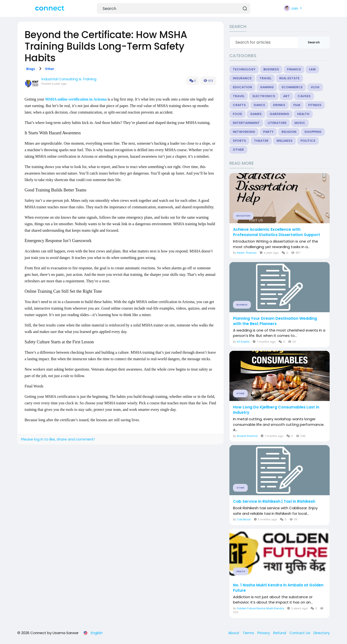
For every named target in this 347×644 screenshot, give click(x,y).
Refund (280, 633)
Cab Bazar (244, 519)
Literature (277, 123)
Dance (259, 105)
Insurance (242, 78)
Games (256, 114)
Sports (239, 141)
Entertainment (246, 123)
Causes (304, 96)
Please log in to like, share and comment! (58, 439)
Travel (265, 78)
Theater (261, 141)
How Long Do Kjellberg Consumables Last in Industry (276, 410)
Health (303, 114)
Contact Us (300, 633)
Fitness (315, 105)
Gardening (279, 114)
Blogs (31, 69)
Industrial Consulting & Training (69, 79)
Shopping (313, 132)
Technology (244, 69)
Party (268, 132)
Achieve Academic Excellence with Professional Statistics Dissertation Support (277, 232)
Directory (322, 633)
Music (300, 123)
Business (271, 69)
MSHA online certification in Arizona (76, 99)
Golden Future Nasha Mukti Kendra (260, 608)
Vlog (315, 87)
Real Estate (289, 78)
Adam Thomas (247, 253)
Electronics (264, 96)
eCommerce (292, 87)
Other (50, 69)
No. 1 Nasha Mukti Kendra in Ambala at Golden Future (278, 588)
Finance (294, 69)
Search (314, 42)
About (234, 633)
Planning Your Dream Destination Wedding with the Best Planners (275, 321)
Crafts (239, 105)
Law (312, 69)
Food (237, 114)
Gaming (267, 87)
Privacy (264, 633)
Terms (249, 633)
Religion (289, 132)
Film (297, 105)
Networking (244, 132)
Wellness (284, 141)
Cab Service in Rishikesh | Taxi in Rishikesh (274, 502)
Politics (308, 141)
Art (286, 96)
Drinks (279, 105)
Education (242, 87)
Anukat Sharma (247, 436)
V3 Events (243, 342)
